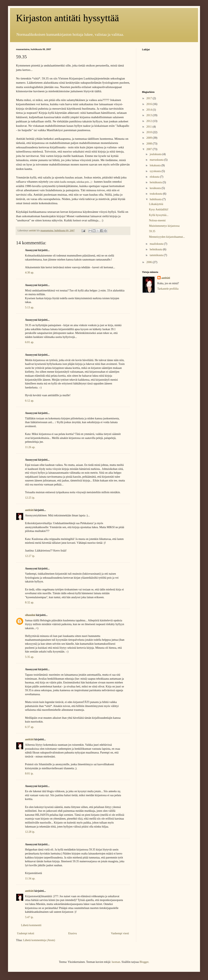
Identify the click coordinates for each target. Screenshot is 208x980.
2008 (150, 144)
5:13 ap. (29, 307)
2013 (150, 115)
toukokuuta (156, 194)
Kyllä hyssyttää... (159, 215)
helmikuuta (156, 249)
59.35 (152, 231)
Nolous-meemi (157, 220)
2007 (150, 149)
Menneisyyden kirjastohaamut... (167, 237)
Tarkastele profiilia (168, 289)
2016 (150, 104)
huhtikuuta (156, 199)
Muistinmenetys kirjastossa (164, 226)
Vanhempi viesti (120, 933)
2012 (150, 121)
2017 (150, 98)
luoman (116, 962)
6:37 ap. (29, 727)
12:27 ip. (30, 556)
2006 (150, 262)
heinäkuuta (156, 182)
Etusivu (72, 933)
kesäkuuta (155, 188)
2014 (150, 110)
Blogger (144, 962)
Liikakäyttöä (156, 204)
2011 (149, 127)
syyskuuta (156, 171)
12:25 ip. (30, 498)
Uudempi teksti (26, 933)
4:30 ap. (29, 273)
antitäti (29, 510)
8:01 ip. (29, 774)
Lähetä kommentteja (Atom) (39, 940)
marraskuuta (157, 160)
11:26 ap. (30, 447)
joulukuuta (156, 154)
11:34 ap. (30, 879)
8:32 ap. (29, 602)
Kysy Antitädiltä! (159, 209)
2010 (150, 132)
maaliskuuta (157, 244)
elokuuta (155, 177)
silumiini (30, 615)
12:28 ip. (30, 832)
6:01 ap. (29, 342)
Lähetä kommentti (31, 925)
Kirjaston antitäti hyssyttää (67, 18)
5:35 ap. (29, 657)
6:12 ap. (29, 401)
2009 (150, 138)
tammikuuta (157, 255)
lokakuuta (155, 165)
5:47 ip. (29, 917)
